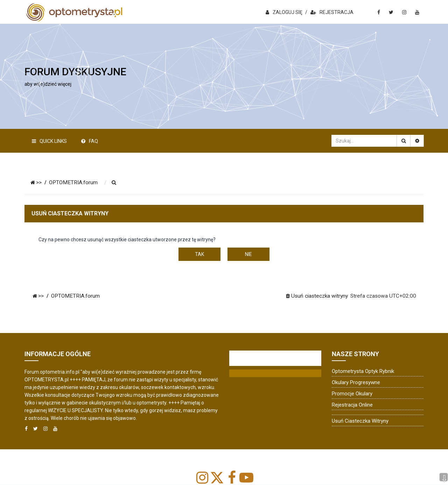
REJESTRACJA (332, 12)
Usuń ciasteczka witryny (360, 421)
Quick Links (49, 141)
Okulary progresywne (356, 382)
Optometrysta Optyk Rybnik (363, 371)
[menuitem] (114, 183)
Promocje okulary (352, 394)
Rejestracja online (352, 405)
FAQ (90, 141)
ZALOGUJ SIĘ (284, 12)
